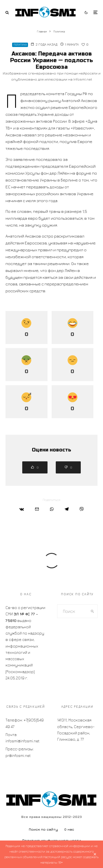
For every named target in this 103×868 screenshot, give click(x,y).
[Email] (37, 509)
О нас (69, 829)
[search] (92, 611)
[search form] (73, 611)
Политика (20, 45)
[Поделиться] (22, 509)
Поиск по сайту (43, 829)
